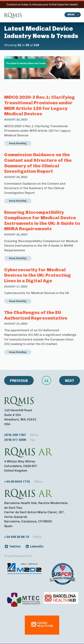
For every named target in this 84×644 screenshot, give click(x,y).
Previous (19, 381)
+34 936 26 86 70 (23, 537)
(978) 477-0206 (20, 440)
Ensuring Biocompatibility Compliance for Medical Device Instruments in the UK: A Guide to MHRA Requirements (42, 220)
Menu (71, 14)
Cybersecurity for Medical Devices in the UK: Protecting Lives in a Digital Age (37, 275)
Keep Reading (18, 143)
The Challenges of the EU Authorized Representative (36, 315)
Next (70, 381)
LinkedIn (37, 546)
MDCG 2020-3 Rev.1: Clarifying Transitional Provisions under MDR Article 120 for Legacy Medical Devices (39, 105)
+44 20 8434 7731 (23, 482)
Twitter (15, 546)
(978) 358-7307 (21, 435)
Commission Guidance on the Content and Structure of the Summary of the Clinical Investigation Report (38, 163)
